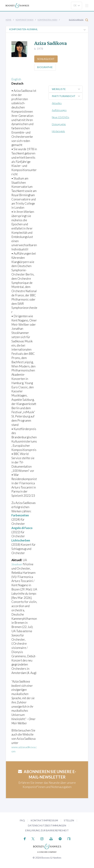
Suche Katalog (79, 20)
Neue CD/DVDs (61, 117)
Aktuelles (57, 103)
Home (9, 20)
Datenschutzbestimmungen (47, 825)
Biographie (45, 67)
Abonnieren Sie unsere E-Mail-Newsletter (47, 774)
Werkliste (67, 89)
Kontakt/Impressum (44, 820)
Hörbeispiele (58, 131)
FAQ (22, 820)
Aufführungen (59, 110)
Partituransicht (67, 96)
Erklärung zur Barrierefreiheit (47, 830)
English (16, 79)
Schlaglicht (46, 59)
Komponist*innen (25, 20)
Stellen (69, 820)
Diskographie (59, 124)
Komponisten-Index (47, 20)
